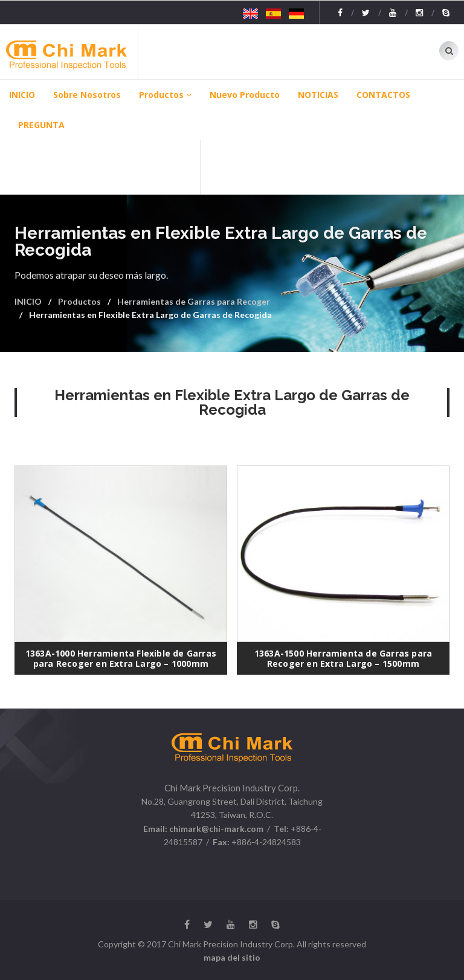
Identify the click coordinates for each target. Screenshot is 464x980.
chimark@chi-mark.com (215, 829)
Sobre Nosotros (87, 95)
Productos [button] (165, 95)
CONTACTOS (383, 95)
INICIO (22, 95)
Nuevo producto (245, 95)
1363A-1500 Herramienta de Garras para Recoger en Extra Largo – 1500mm (343, 658)
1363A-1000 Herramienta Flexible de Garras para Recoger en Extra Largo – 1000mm (121, 658)
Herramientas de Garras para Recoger (194, 301)
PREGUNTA (41, 125)
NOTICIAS (318, 95)
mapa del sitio (232, 957)
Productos (79, 301)
